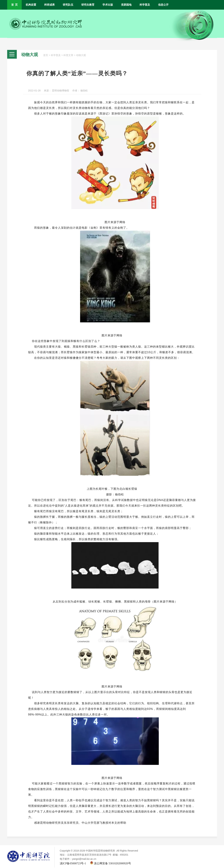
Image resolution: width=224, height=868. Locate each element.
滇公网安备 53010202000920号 (111, 863)
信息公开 (163, 5)
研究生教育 (88, 5)
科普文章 (68, 55)
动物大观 (81, 55)
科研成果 (49, 5)
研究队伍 (68, 5)
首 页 (14, 5)
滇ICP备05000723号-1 (73, 863)
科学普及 (145, 5)
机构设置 (31, 5)
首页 (46, 55)
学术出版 (108, 5)
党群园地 (126, 5)
